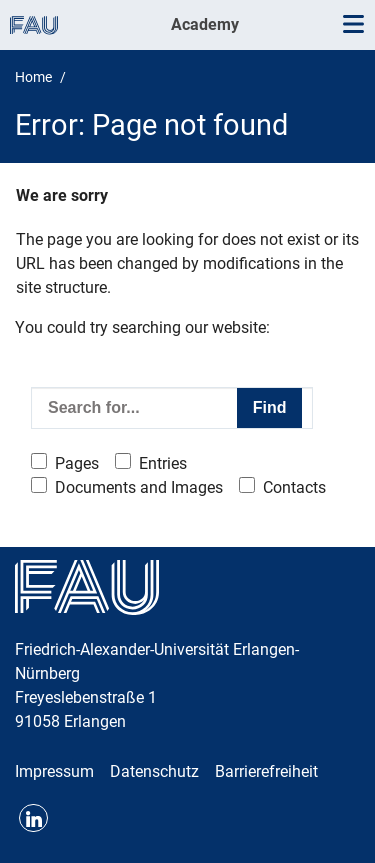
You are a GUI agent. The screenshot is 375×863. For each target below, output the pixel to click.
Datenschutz (154, 771)
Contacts (294, 487)
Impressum (54, 771)
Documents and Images (139, 487)
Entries (163, 463)
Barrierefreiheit (266, 771)
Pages (77, 463)
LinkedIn (33, 818)
